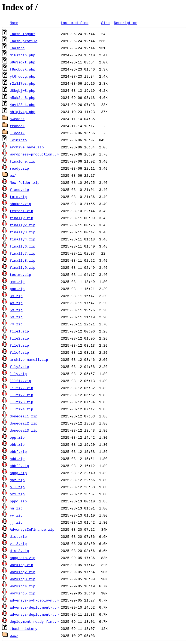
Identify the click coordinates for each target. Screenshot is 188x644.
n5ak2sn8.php (23, 97)
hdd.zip (17, 459)
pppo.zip (18, 501)
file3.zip (19, 345)
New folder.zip (25, 182)
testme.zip (20, 274)
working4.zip (23, 586)
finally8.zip (23, 260)
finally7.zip (23, 253)
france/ (17, 126)
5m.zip (16, 310)
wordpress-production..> (34, 154)
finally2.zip (23, 225)
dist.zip (18, 536)
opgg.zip (18, 473)
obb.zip (17, 444)
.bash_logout (23, 34)
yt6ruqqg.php (23, 76)
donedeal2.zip (24, 423)
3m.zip (16, 296)
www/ (14, 636)
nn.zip (16, 508)
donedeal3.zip (24, 430)
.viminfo (18, 140)
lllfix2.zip (22, 395)
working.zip (22, 565)
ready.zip (19, 168)
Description (126, 23)
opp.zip (17, 437)
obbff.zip (19, 466)
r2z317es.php (23, 83)
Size (105, 23)
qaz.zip (17, 480)
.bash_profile (24, 41)
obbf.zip (18, 451)
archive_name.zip (27, 147)
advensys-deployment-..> (34, 607)
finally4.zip (23, 239)
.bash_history (24, 628)
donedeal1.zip (24, 416)
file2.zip (19, 338)
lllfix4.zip (22, 409)
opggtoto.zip (23, 558)
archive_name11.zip (29, 359)
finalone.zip (23, 161)
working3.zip (23, 579)
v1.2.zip (18, 544)
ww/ (13, 175)
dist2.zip (19, 551)
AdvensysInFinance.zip (32, 529)
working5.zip (23, 593)
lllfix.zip (20, 381)
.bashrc (17, 48)
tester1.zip (22, 211)
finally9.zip (23, 267)
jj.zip (16, 522)
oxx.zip (17, 494)
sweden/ (17, 119)
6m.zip (16, 317)
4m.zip (16, 303)
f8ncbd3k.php (23, 69)
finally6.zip (23, 246)
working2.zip (23, 572)
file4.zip (19, 352)
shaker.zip (20, 204)
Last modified (75, 23)
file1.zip (19, 331)
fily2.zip (19, 367)
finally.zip (22, 218)
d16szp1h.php (23, 55)
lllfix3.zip (22, 402)
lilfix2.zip (22, 388)
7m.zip (16, 324)
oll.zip (17, 487)
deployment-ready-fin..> (34, 621)
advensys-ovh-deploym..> (34, 600)
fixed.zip (19, 190)
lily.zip (18, 374)
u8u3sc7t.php (23, 62)
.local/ (17, 133)
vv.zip (16, 515)
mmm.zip (17, 282)
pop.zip (17, 289)
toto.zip (18, 197)
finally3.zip (23, 232)
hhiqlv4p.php (23, 112)
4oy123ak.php (23, 105)
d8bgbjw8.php (23, 90)
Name (14, 23)
